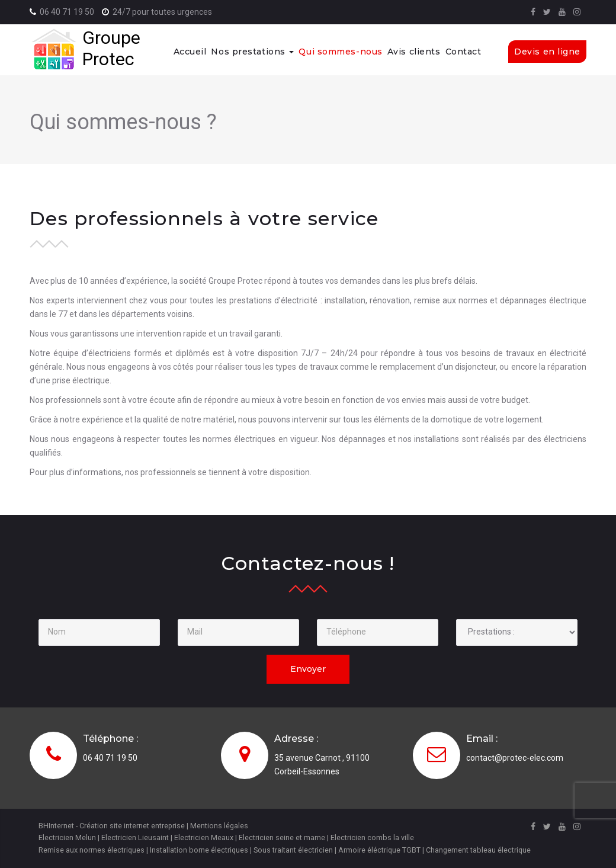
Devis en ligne (547, 52)
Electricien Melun (67, 837)
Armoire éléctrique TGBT (379, 850)
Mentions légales (219, 826)
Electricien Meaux (204, 837)
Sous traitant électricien (293, 850)
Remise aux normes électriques (92, 850)
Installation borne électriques (199, 850)
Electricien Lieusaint (135, 837)
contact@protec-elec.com (515, 758)
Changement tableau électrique (478, 850)
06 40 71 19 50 (67, 12)
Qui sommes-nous (340, 52)
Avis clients (414, 52)
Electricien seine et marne (282, 837)
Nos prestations (252, 52)
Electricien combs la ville (372, 837)
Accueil (190, 52)
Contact (463, 52)
